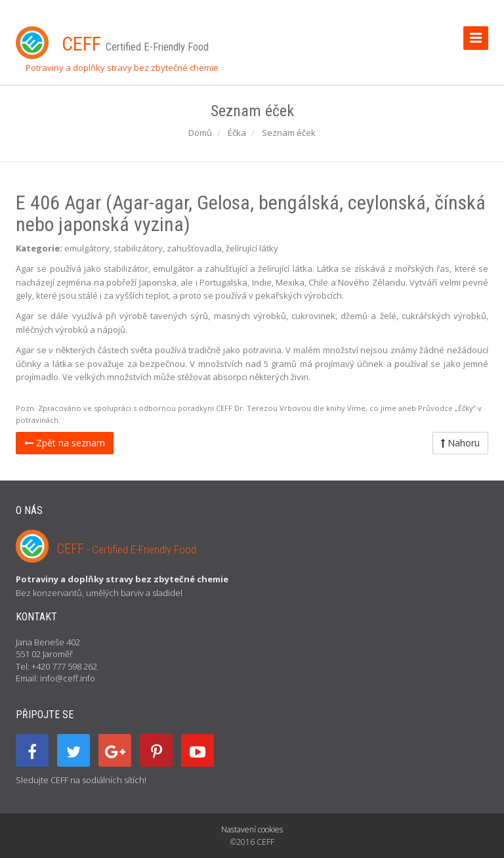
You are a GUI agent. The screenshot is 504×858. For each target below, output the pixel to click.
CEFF (127, 549)
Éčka (237, 133)
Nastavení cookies (252, 829)
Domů (200, 133)
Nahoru (460, 443)
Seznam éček (289, 133)
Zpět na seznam (65, 443)
